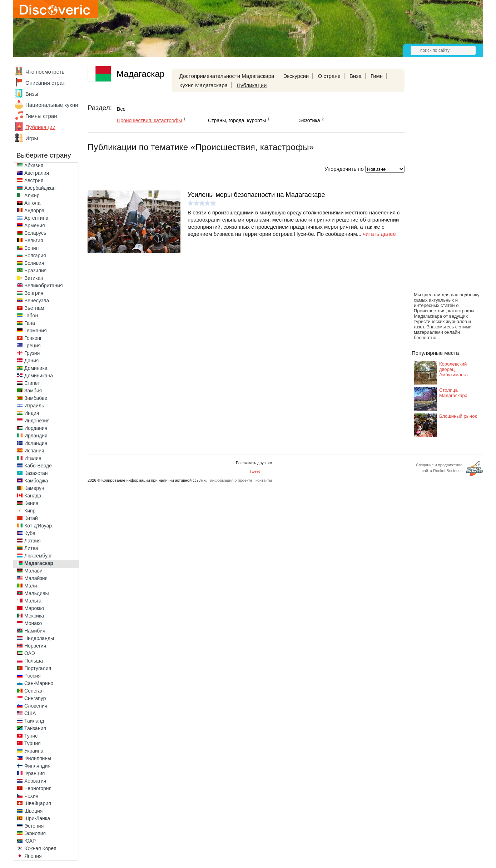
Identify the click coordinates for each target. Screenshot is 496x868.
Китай (31, 518)
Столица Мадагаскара (453, 393)
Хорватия (35, 781)
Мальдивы (37, 593)
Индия (32, 413)
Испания (34, 451)
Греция (33, 346)
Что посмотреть (45, 72)
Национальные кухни (52, 105)
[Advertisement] (440, 181)
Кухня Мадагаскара (204, 85)
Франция (34, 773)
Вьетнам (34, 308)
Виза (356, 76)
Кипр (30, 511)
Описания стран (45, 83)
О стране (329, 76)
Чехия (31, 796)
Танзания (35, 728)
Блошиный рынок (458, 416)
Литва (31, 548)
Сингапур (35, 698)
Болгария (35, 256)
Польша (34, 661)
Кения (31, 503)
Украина (34, 751)
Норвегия (35, 646)
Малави (33, 571)
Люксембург (38, 556)
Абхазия (34, 165)
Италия (33, 458)
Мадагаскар (39, 563)
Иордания (36, 428)
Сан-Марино (39, 683)
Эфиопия (35, 833)
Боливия (34, 263)
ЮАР (30, 841)
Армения (35, 225)
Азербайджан (40, 188)
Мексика (34, 616)
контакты (264, 480)
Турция (33, 743)
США (30, 713)
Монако (33, 623)
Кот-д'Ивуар (38, 526)
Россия (33, 676)
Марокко (34, 608)
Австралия (37, 173)
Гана (30, 323)
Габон (31, 316)
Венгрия (34, 293)
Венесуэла (37, 301)
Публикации (40, 127)
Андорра (34, 210)
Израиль (34, 406)
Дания (31, 361)
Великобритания (44, 286)
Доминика (36, 368)
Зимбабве (36, 398)
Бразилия (35, 271)
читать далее (379, 234)
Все (121, 109)
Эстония (34, 826)
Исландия (36, 443)
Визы (32, 94)
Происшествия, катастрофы (149, 120)
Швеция (33, 811)
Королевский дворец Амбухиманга (453, 369)
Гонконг (33, 338)
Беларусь (35, 233)
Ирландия (36, 436)
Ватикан (34, 278)
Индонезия (37, 421)
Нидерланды (39, 638)
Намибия (35, 631)
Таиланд (34, 721)
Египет (32, 383)
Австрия (34, 180)
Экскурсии (296, 76)
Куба (30, 533)
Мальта (33, 601)
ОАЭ (30, 653)
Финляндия (37, 766)
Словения (36, 706)
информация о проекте (231, 480)
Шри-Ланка (37, 818)
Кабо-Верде (38, 466)
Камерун (34, 488)
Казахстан (36, 473)
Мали (31, 586)
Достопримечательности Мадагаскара (227, 76)
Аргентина (36, 218)
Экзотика (310, 120)
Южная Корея (40, 848)
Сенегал (34, 691)
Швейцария (38, 803)
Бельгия (34, 240)
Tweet (255, 471)
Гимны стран (41, 116)
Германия (36, 331)
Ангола (32, 203)
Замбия (33, 391)
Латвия (33, 541)
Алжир (32, 195)
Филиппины (38, 758)
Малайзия (36, 578)
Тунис (31, 736)
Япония (33, 856)
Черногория (38, 788)
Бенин (31, 248)
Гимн (377, 76)
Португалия (38, 668)
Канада (33, 496)
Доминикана (39, 376)
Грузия (32, 353)
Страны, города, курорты (237, 120)
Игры (32, 138)
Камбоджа (36, 481)
